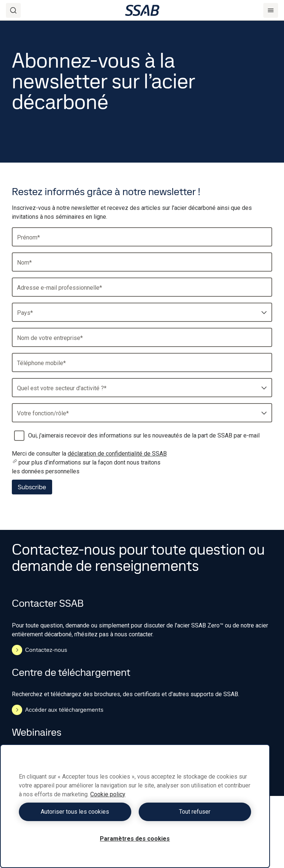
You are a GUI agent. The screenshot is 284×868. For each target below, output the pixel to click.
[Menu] (271, 10)
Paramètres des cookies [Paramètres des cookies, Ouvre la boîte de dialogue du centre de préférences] (135, 839)
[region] (135, 806)
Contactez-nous (40, 650)
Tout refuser (195, 812)
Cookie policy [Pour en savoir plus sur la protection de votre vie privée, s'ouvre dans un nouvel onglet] (108, 794)
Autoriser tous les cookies (75, 812)
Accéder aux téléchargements (58, 710)
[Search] (13, 10)
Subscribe (32, 487)
